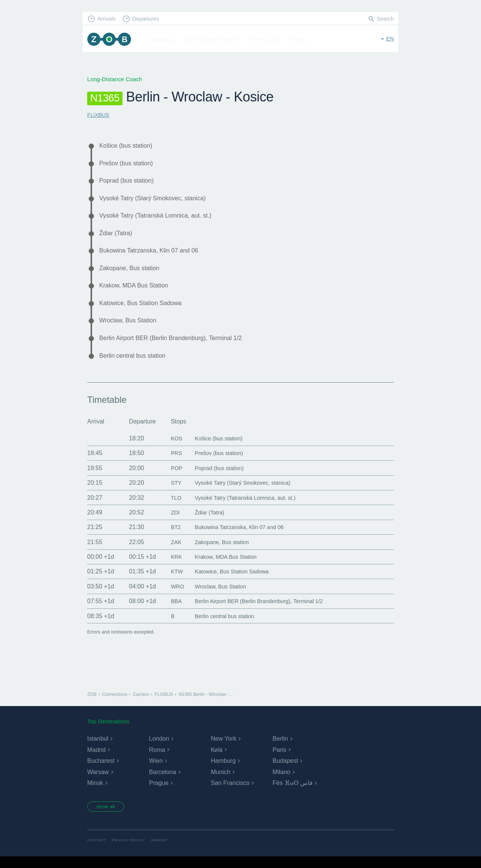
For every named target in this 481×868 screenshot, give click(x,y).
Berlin (280, 749)
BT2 (171, 537)
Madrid (96, 760)
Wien (156, 771)
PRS (172, 463)
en (390, 39)
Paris (279, 760)
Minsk (95, 793)
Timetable (164, 40)
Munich (221, 782)
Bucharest (101, 771)
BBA (171, 611)
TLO (171, 508)
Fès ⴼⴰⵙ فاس (293, 793)
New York (224, 749)
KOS (172, 448)
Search (385, 19)
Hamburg (223, 771)
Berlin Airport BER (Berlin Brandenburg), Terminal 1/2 (177, 347)
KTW (172, 582)
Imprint (163, 852)
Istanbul (98, 749)
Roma (157, 760)
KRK (172, 567)
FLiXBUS (99, 115)
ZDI (170, 522)
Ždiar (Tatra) (117, 237)
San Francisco (230, 793)
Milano (281, 782)
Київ (217, 760)
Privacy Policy (131, 852)
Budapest (285, 771)
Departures (149, 19)
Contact (97, 852)
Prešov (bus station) (129, 164)
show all (108, 818)
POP (172, 478)
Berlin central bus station (135, 365)
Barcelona (162, 782)
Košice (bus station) (128, 146)
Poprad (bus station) (129, 182)
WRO (173, 597)
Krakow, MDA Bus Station (137, 292)
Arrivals (108, 19)
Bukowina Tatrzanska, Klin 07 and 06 (153, 256)
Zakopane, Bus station (132, 274)
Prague (159, 793)
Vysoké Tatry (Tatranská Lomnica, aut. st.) (161, 219)
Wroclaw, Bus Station (130, 328)
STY (171, 493)
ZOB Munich (110, 40)
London (159, 749)
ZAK (171, 552)
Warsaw (98, 782)
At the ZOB (266, 40)
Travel (301, 40)
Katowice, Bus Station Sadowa (144, 310)
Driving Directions (215, 40)
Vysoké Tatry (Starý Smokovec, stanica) (157, 201)
